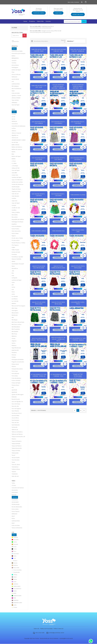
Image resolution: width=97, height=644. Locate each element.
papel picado (15, 350)
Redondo (14, 397)
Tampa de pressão (17, 448)
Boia (13, 154)
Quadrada (14, 390)
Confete (14, 199)
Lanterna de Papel (17, 280)
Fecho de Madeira (17, 227)
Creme (15, 607)
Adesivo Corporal (16, 133)
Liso (13, 290)
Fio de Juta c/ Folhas (17, 238)
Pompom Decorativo (17, 369)
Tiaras (13, 462)
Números (14, 336)
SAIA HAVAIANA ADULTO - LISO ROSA (78, 123)
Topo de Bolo (15, 100)
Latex (13, 283)
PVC (13, 388)
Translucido (17, 572)
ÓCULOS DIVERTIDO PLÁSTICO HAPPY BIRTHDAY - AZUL (78, 87)
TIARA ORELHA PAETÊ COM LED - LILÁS (39, 87)
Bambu (14, 152)
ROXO (15, 591)
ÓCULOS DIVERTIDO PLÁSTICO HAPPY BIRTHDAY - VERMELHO (58, 87)
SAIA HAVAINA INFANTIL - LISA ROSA (39, 195)
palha (15, 605)
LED (13, 285)
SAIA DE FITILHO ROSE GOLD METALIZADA (39, 267)
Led (13, 82)
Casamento (15, 500)
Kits (13, 273)
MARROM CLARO (18, 603)
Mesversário (15, 313)
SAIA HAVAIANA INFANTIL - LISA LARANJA (58, 159)
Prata (15, 547)
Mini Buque (15, 320)
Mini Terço (14, 334)
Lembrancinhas (16, 84)
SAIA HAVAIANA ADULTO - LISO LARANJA (39, 123)
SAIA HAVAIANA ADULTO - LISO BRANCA (58, 123)
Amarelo (16, 537)
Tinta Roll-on (15, 467)
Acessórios (15, 124)
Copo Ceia (14, 201)
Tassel (13, 455)
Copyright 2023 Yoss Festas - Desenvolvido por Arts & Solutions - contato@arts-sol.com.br (49, 639)
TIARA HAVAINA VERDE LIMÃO (78, 231)
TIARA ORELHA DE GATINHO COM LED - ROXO (58, 50)
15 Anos (14, 114)
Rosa (15, 551)
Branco (15, 561)
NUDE (15, 593)
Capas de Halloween (17, 180)
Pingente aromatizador (18, 362)
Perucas (14, 355)
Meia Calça (15, 308)
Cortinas (14, 63)
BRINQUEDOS (15, 58)
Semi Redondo (16, 425)
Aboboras (14, 121)
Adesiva (14, 131)
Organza (14, 341)
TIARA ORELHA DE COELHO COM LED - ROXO (39, 50)
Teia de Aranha (16, 458)
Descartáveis (15, 65)
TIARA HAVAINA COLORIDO (78, 195)
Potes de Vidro (16, 93)
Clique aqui (58, 13)
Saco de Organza (16, 409)
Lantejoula (14, 278)
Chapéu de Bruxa (16, 189)
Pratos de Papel (16, 383)
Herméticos (15, 269)
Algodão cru (15, 136)
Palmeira (14, 346)
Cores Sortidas (18, 570)
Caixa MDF (14, 173)
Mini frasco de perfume (18, 322)
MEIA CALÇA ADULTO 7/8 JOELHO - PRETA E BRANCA (39, 339)
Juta (13, 271)
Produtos (32, 22)
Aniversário (15, 490)
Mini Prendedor (16, 329)
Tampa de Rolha (16, 451)
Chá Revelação (16, 187)
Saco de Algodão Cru (17, 402)
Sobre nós (40, 22)
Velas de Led (15, 476)
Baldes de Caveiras (17, 150)
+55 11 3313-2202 (40, 633)
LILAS (15, 582)
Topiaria (14, 472)
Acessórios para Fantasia (19, 54)
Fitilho (13, 248)
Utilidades (14, 103)
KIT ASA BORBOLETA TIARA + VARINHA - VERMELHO (39, 375)
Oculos (14, 339)
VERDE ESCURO (17, 596)
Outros (14, 343)
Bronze (15, 563)
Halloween (15, 77)
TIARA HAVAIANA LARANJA (39, 231)
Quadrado (14, 392)
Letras (13, 287)
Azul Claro (16, 554)
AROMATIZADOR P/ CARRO (19, 140)
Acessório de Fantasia (18, 488)
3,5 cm (13, 119)
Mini (13, 318)
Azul (15, 558)
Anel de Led (15, 138)
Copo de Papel (16, 203)
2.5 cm (13, 117)
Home (25, 22)
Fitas (13, 72)
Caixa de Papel (16, 171)
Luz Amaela (15, 297)
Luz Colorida (15, 301)
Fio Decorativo (16, 241)
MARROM (16, 600)
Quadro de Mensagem (18, 395)
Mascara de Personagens (19, 306)
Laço (13, 276)
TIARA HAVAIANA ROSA (58, 231)
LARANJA (16, 584)
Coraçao (14, 206)
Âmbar (15, 579)
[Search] (73, 22)
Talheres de (15, 430)
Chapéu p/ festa (16, 192)
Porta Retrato (15, 374)
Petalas (14, 357)
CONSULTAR (39, 77)
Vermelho (16, 540)
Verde (15, 542)
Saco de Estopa (16, 404)
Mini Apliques (15, 86)
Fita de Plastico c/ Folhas (18, 243)
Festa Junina (15, 234)
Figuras (14, 236)
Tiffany (15, 575)
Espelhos (14, 224)
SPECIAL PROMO (16, 98)
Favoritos (15, 42)
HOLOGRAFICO (17, 589)
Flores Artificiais (16, 75)
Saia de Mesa (15, 418)
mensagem (15, 311)
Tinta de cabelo (16, 465)
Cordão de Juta (16, 208)
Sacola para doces (17, 413)
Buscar (84, 22)
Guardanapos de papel (18, 264)
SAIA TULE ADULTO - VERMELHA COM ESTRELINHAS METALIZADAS (78, 375)
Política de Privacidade (47, 629)
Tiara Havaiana (16, 460)
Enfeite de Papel (16, 70)
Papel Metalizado (16, 348)
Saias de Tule (15, 423)
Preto (15, 549)
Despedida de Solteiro (18, 220)
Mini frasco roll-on (17, 325)
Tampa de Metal (16, 444)
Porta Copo (15, 371)
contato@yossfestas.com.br (56, 633)
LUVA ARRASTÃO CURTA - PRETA (78, 303)
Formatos (14, 255)
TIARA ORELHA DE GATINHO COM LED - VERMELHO (78, 50)
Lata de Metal (15, 79)
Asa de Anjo (15, 143)
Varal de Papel (16, 105)
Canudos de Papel (17, 178)
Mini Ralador (15, 332)
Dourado (16, 544)
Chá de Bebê (15, 502)
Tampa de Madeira (17, 441)
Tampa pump (15, 453)
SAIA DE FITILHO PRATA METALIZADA (58, 303)
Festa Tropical (16, 512)
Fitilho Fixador (16, 250)
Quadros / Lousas (16, 96)
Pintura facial (15, 364)
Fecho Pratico (15, 229)
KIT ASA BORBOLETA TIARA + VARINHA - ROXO (58, 375)
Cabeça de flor (16, 168)
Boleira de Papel (16, 157)
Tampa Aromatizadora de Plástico (18, 438)
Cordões (14, 210)
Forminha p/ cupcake (17, 257)
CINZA (15, 577)
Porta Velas (15, 376)
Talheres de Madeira (17, 432)
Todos (14, 49)
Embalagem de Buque (18, 222)
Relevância (70, 41)
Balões (14, 56)
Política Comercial (58, 629)
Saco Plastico (15, 411)
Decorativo (15, 217)
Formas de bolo (16, 252)
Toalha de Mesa (16, 469)
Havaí (13, 516)
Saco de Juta (15, 406)
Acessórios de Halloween (19, 126)
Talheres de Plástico (17, 434)
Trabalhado (15, 474)
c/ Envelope (15, 166)
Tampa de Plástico (17, 446)
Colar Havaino (15, 196)
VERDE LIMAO (17, 586)
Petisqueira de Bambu (18, 360)
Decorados (15, 215)
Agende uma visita (78, 15)
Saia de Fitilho (16, 416)
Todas (14, 535)
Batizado (14, 495)
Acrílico (14, 128)
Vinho (15, 556)
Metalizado (15, 315)
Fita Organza (15, 245)
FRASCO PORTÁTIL (17, 259)
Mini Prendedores (16, 89)
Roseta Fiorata (16, 399)
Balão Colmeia (16, 145)
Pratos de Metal (16, 381)
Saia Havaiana (15, 420)
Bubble (14, 159)
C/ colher (14, 164)
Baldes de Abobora (17, 147)
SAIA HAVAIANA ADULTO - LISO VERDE (39, 159)
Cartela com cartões (17, 182)
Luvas (13, 294)
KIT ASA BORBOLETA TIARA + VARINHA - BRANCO (78, 339)
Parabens (14, 353)
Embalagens (15, 68)
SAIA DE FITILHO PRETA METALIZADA (78, 267)
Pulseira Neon (15, 385)
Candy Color (15, 175)
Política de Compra (39, 13)
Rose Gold (16, 568)
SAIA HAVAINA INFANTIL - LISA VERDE (58, 195)
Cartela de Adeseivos (18, 185)
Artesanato (15, 493)
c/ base (14, 161)
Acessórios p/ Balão (17, 51)
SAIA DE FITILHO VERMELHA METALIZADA (58, 267)
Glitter (13, 262)
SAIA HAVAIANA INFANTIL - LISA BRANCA (78, 159)
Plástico (14, 367)
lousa (13, 292)
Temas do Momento (17, 528)
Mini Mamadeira (16, 327)
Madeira (14, 304)
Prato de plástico (16, 378)
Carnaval (14, 61)
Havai (13, 266)
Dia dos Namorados (17, 507)
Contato (48, 22)
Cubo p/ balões (16, 213)
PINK (15, 598)
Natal (13, 91)
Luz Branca (15, 299)
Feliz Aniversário (16, 231)
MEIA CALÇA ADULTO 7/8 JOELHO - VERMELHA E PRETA (58, 339)
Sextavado (15, 427)
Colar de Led (15, 194)
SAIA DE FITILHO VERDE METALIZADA (39, 303)
